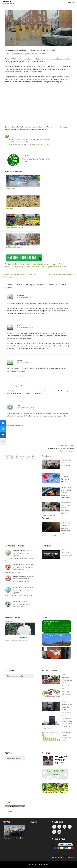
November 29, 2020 (42, 144)
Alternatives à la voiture (23, 264)
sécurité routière (55, 267)
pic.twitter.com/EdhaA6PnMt (18, 142)
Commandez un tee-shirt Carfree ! (17, 641)
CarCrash (24, 602)
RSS (28, 457)
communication (11, 267)
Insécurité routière (39, 264)
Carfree (31, 54)
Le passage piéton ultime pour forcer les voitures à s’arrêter (30, 50)
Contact (33, 457)
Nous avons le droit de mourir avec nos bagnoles (22, 553)
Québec (45, 267)
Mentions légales (44, 864)
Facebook (7, 457)
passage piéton (29, 267)
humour (20, 267)
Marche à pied (52, 264)
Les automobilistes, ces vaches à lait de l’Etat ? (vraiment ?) (67, 721)
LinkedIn (17, 457)
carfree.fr (7, 2)
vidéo (64, 267)
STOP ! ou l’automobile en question (61, 274)
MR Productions (68, 857)
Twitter (12, 457)
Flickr (22, 457)
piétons (39, 267)
